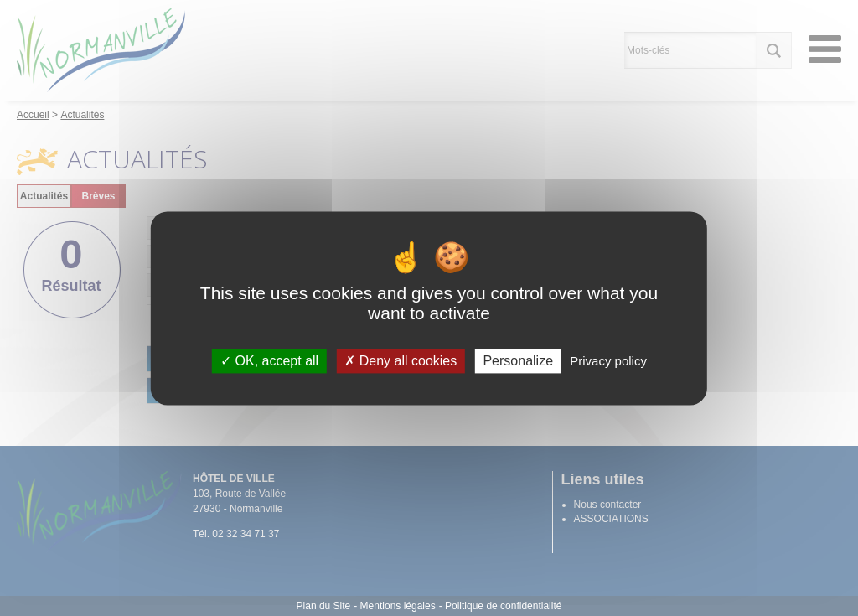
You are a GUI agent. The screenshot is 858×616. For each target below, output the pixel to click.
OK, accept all (269, 361)
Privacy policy (608, 361)
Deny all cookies (401, 361)
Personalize (518, 361)
